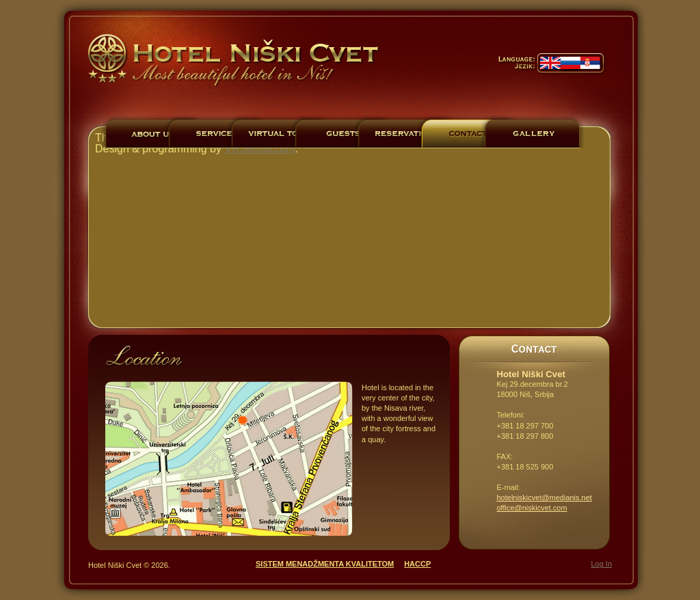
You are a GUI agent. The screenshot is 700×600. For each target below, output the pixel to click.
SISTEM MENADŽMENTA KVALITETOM (325, 564)
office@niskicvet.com (532, 508)
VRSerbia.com (259, 149)
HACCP (417, 564)
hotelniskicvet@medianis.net (544, 497)
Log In (601, 564)
